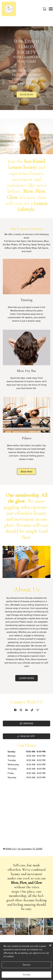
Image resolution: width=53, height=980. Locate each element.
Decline (27, 965)
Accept (27, 975)
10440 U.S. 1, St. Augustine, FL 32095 (23, 849)
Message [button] (27, 723)
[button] (45, 9)
